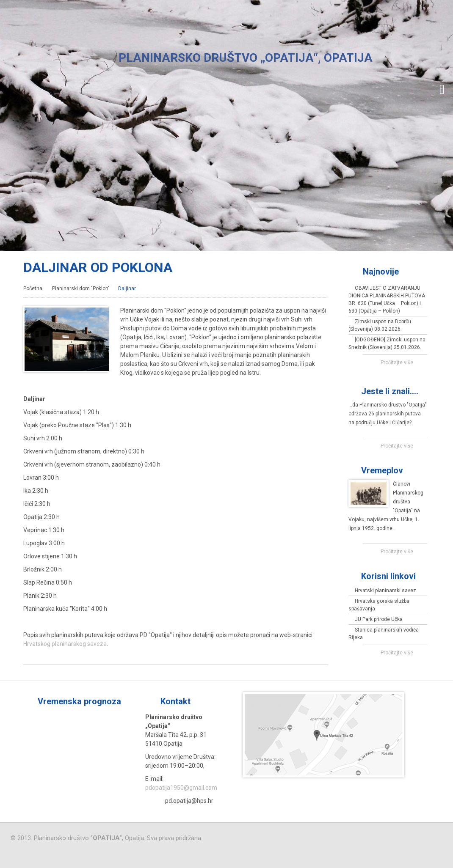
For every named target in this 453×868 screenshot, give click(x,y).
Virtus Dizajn (63, 854)
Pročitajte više (397, 363)
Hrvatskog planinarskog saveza (65, 644)
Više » (215, 701)
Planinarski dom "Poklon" (81, 288)
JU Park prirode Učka (379, 619)
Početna (33, 288)
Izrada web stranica (0, 849)
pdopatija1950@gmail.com (181, 788)
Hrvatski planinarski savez (385, 591)
